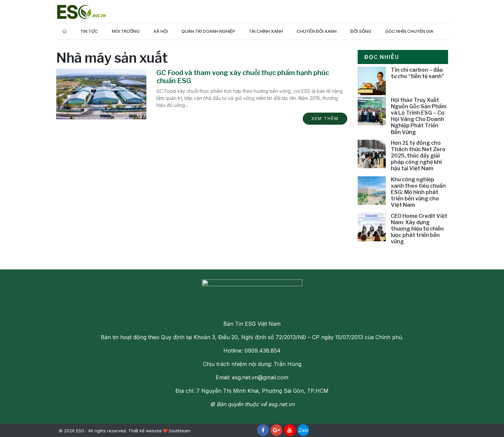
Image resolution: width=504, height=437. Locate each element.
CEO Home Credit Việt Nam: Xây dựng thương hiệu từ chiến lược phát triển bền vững (419, 229)
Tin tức (89, 31)
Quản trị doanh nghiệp (208, 31)
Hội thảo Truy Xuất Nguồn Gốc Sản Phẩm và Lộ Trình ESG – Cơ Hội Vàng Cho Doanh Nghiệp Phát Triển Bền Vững (419, 116)
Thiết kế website (145, 431)
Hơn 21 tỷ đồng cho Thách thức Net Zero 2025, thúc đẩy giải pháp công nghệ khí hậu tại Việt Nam (418, 156)
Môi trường (126, 31)
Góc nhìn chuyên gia (409, 31)
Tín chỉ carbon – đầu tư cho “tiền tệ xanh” (417, 73)
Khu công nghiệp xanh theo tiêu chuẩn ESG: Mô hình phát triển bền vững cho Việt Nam (418, 192)
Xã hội (161, 31)
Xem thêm (325, 118)
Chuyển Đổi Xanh (317, 31)
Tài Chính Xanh (266, 31)
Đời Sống (361, 31)
